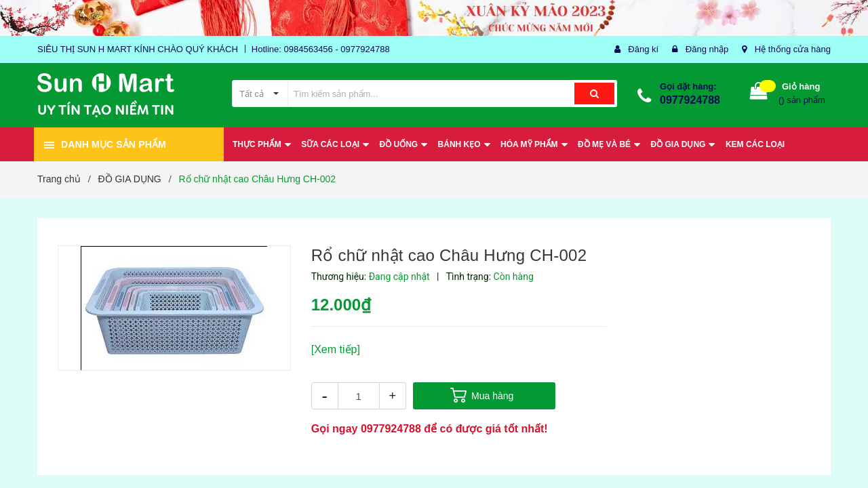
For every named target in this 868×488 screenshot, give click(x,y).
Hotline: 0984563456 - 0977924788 (321, 49)
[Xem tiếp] (336, 349)
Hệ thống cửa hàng (793, 49)
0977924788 (690, 100)
